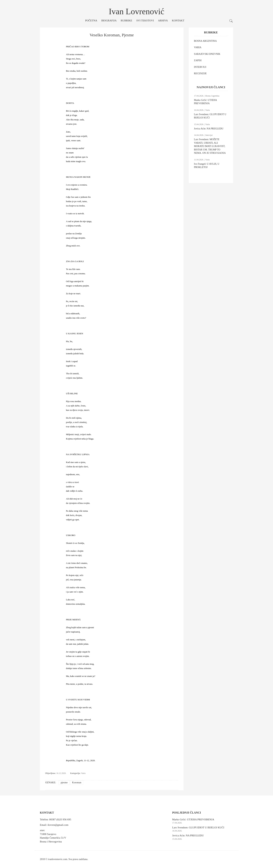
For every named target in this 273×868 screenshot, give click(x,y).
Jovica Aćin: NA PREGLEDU (209, 129)
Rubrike (126, 21)
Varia (83, 773)
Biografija (109, 21)
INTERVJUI (200, 67)
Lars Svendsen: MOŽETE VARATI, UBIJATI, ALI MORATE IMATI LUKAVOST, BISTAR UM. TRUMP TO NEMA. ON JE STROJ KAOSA (210, 146)
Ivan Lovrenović (137, 11)
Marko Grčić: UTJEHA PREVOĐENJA (193, 819)
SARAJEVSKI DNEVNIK (207, 54)
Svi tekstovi (145, 21)
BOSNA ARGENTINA (205, 41)
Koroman (77, 783)
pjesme (64, 783)
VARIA (198, 47)
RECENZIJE (200, 73)
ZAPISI (198, 60)
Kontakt (178, 21)
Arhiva (163, 21)
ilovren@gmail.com (58, 825)
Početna (91, 21)
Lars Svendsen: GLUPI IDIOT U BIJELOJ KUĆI (198, 827)
